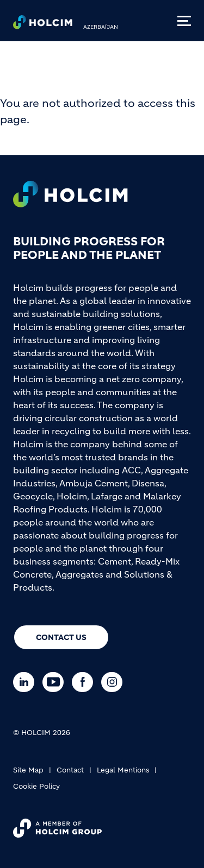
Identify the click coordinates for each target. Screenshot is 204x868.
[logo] (43, 25)
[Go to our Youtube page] (56, 682)
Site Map (28, 770)
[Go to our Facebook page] (85, 682)
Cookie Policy (36, 786)
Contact (70, 770)
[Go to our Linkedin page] (26, 682)
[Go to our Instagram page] (115, 682)
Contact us (61, 637)
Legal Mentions (123, 770)
